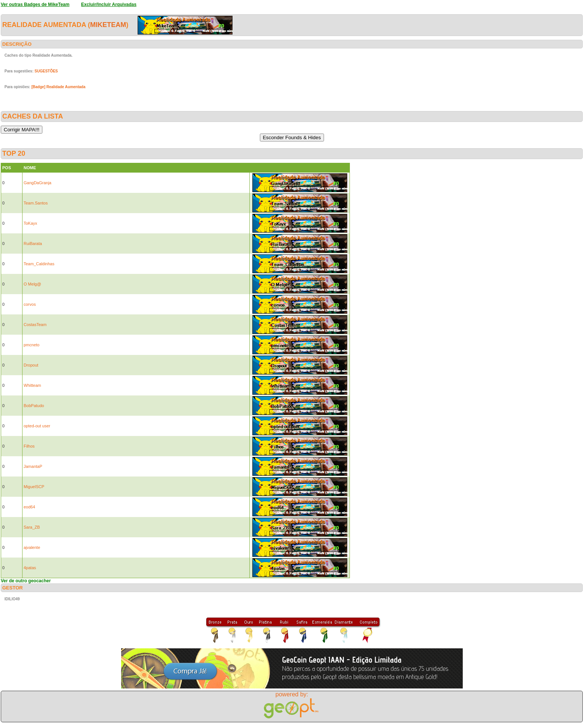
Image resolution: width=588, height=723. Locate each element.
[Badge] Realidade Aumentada (58, 87)
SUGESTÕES (46, 71)
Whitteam (32, 385)
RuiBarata (33, 244)
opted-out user (37, 426)
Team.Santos (36, 203)
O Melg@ (32, 284)
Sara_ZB (32, 527)
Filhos (29, 446)
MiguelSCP (34, 487)
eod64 (29, 507)
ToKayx (30, 223)
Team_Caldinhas (39, 264)
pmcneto (31, 345)
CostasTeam (35, 325)
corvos (30, 304)
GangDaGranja (37, 183)
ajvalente (32, 547)
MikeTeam (108, 25)
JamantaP (33, 466)
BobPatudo (34, 406)
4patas (30, 568)
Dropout (31, 365)
